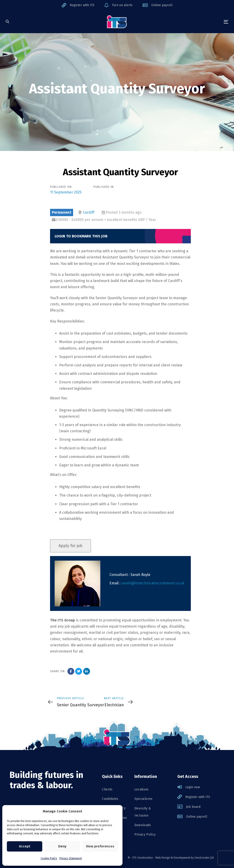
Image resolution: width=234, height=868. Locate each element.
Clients (107, 789)
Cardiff (89, 212)
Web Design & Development (173, 858)
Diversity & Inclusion (143, 812)
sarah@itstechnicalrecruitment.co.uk (153, 583)
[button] (7, 22)
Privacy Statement (71, 858)
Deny (62, 846)
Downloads (143, 825)
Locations (142, 789)
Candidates (110, 799)
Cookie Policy (49, 858)
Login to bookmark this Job (81, 236)
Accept (25, 846)
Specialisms (144, 799)
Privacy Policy (145, 834)
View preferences (100, 846)
